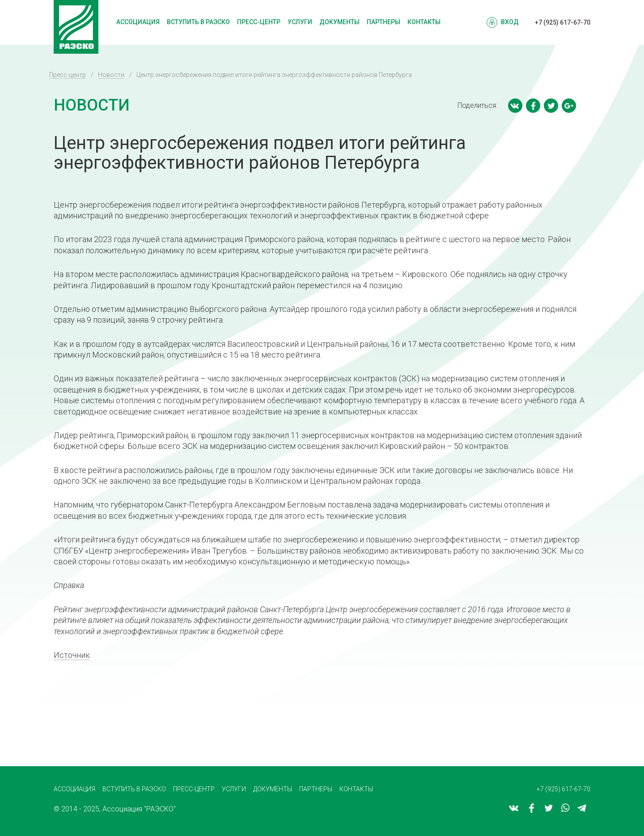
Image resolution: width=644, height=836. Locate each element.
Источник (72, 655)
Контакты (424, 22)
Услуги (300, 22)
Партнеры (383, 22)
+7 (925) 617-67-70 (563, 22)
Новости (111, 75)
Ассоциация (138, 22)
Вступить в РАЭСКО (198, 22)
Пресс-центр (259, 22)
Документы (339, 22)
